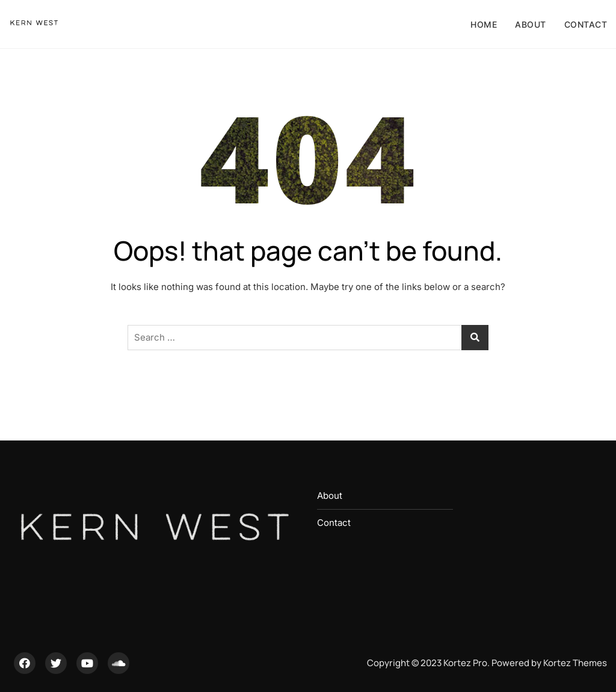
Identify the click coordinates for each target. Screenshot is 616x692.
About (531, 24)
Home (484, 24)
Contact (586, 24)
